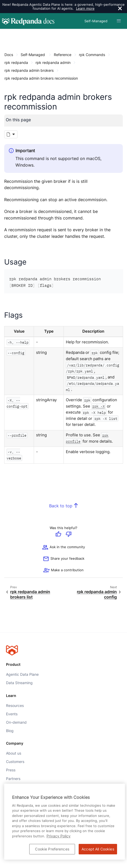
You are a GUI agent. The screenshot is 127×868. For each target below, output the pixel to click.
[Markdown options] (11, 135)
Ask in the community (63, 547)
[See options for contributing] (63, 570)
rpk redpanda (16, 62)
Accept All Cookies (98, 849)
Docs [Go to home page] (9, 55)
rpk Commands (92, 55)
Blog (10, 731)
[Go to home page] (28, 21)
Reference (63, 55)
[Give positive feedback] (58, 535)
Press (11, 770)
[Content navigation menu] (6, 34)
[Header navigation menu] (119, 21)
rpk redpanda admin (53, 62)
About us (14, 754)
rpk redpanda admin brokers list (30, 595)
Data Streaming (19, 683)
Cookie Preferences (52, 849)
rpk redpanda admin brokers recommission (41, 78)
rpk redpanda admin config (97, 595)
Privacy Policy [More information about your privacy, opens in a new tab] (59, 836)
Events (12, 714)
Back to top (61, 506)
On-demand (16, 722)
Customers (15, 762)
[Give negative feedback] (69, 535)
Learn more (85, 8)
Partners (13, 779)
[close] (120, 9)
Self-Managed (33, 55)
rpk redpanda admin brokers (29, 70)
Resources (15, 706)
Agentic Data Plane (22, 674)
